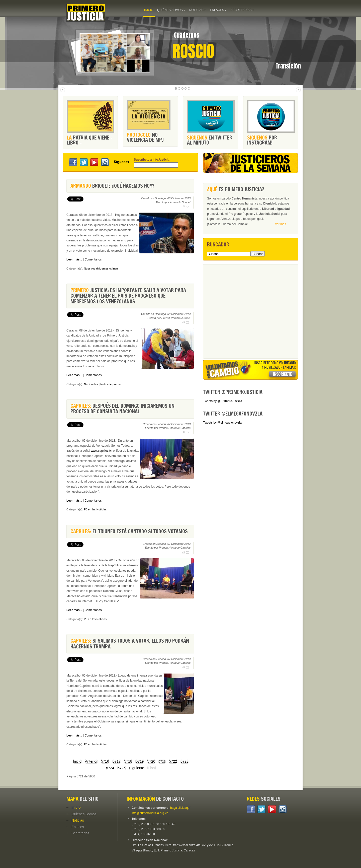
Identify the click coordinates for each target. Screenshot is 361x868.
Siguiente (137, 768)
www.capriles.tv (101, 451)
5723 (185, 761)
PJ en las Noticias (95, 509)
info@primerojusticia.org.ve (150, 813)
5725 (122, 768)
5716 (105, 761)
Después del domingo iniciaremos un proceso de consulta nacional (122, 409)
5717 (117, 761)
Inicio (77, 761)
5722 (173, 761)
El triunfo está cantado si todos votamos (129, 531)
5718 (128, 761)
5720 (151, 761)
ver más (281, 224)
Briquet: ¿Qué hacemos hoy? (112, 186)
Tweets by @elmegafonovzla (222, 423)
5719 (140, 761)
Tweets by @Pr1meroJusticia (223, 401)
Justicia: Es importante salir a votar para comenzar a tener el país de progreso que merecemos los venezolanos (128, 296)
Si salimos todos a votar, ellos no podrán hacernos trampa (130, 644)
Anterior (91, 761)
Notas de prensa (111, 384)
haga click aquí (180, 808)
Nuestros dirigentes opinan (101, 269)
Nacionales (91, 384)
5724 (110, 768)
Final (152, 768)
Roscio (193, 51)
